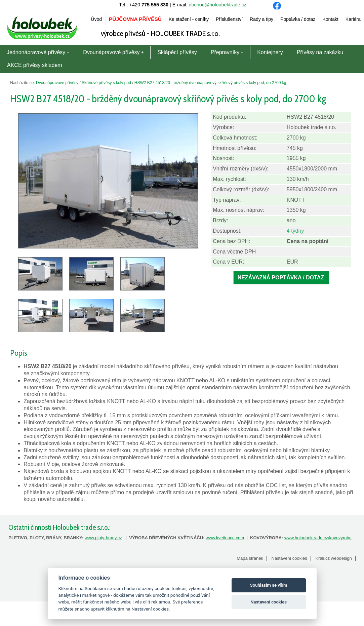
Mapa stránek (250, 558)
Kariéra (353, 19)
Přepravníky (227, 52)
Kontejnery (270, 52)
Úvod (96, 19)
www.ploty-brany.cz (103, 538)
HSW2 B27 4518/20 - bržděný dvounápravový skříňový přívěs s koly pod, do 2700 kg (210, 83)
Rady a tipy (261, 19)
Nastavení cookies (289, 558)
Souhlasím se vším (269, 585)
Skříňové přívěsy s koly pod (106, 83)
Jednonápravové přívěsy (38, 52)
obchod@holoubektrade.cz (218, 5)
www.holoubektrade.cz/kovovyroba (318, 538)
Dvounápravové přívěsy (113, 52)
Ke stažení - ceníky (189, 19)
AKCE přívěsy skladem (35, 65)
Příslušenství (229, 19)
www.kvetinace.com (225, 538)
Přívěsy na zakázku (320, 52)
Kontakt (330, 19)
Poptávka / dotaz (298, 19)
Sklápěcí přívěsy (177, 52)
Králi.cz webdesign (333, 558)
